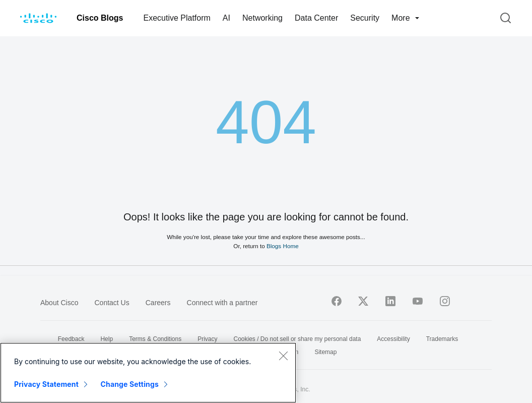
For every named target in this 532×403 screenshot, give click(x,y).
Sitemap (325, 352)
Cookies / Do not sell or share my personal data (297, 339)
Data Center (316, 18)
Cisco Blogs (100, 18)
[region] (148, 373)
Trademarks (442, 339)
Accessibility (393, 339)
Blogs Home (283, 246)
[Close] (283, 356)
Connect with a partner (222, 303)
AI (226, 18)
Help (107, 339)
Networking (262, 18)
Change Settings (130, 384)
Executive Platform (177, 18)
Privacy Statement (46, 384)
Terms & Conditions (155, 339)
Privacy (207, 339)
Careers (158, 303)
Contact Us (112, 303)
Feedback (71, 339)
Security (365, 18)
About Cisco (59, 303)
